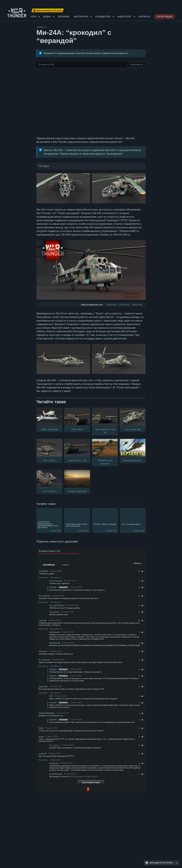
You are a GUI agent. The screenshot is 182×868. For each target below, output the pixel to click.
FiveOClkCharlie (56, 774)
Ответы (65, 565)
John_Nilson (54, 612)
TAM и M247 (77, 429)
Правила (137, 563)
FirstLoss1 (43, 651)
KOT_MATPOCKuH (57, 605)
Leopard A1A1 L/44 (77, 460)
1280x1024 (111, 305)
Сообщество (103, 17)
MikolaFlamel (55, 643)
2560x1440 (137, 305)
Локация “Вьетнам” (77, 491)
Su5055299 (43, 571)
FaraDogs (43, 620)
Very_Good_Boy (56, 581)
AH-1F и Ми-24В (133, 429)
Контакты (144, 17)
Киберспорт (124, 17)
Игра (34, 17)
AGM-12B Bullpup (49, 429)
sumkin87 (43, 754)
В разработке (137, 64)
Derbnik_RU (54, 763)
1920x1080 (124, 305)
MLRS (41, 728)
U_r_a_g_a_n (54, 745)
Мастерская (81, 17)
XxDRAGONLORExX (47, 713)
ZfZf (51, 696)
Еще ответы (43, 578)
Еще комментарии (91, 782)
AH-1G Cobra (49, 491)
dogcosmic (43, 687)
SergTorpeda (54, 632)
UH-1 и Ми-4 (49, 460)
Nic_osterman (45, 596)
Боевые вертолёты (133, 460)
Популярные (49, 565)
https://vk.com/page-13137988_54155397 (83, 777)
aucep (41, 737)
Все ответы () (57, 578)
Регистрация (165, 17)
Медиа (47, 17)
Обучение (64, 17)
